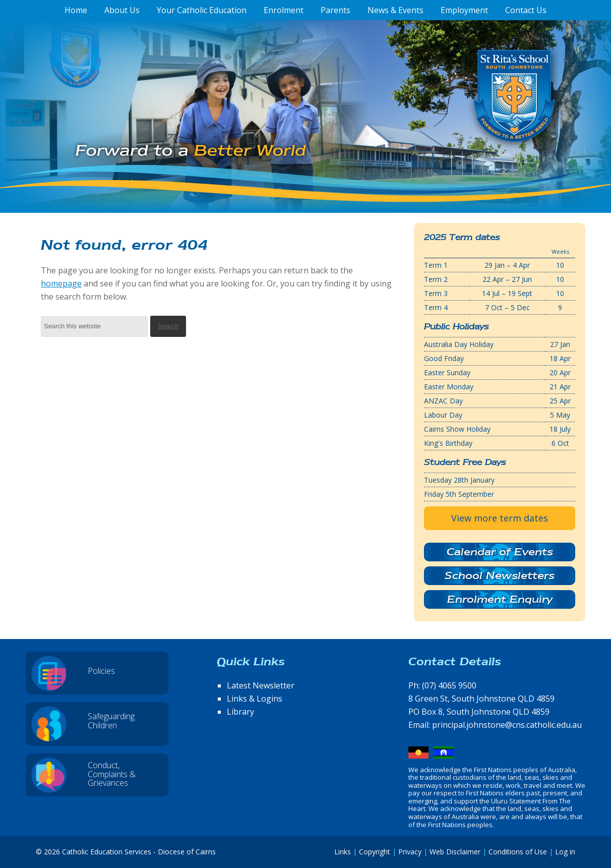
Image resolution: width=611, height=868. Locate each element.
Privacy (410, 852)
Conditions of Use (518, 852)
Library (240, 712)
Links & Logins (255, 699)
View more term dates (500, 518)
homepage (61, 283)
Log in (565, 852)
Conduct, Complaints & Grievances (112, 774)
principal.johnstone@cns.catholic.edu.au (507, 725)
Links (343, 852)
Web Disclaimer (455, 852)
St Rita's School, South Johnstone (464, 112)
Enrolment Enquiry (500, 599)
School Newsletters (500, 575)
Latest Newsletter (261, 685)
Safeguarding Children (111, 721)
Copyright (375, 852)
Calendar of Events (500, 552)
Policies (101, 671)
